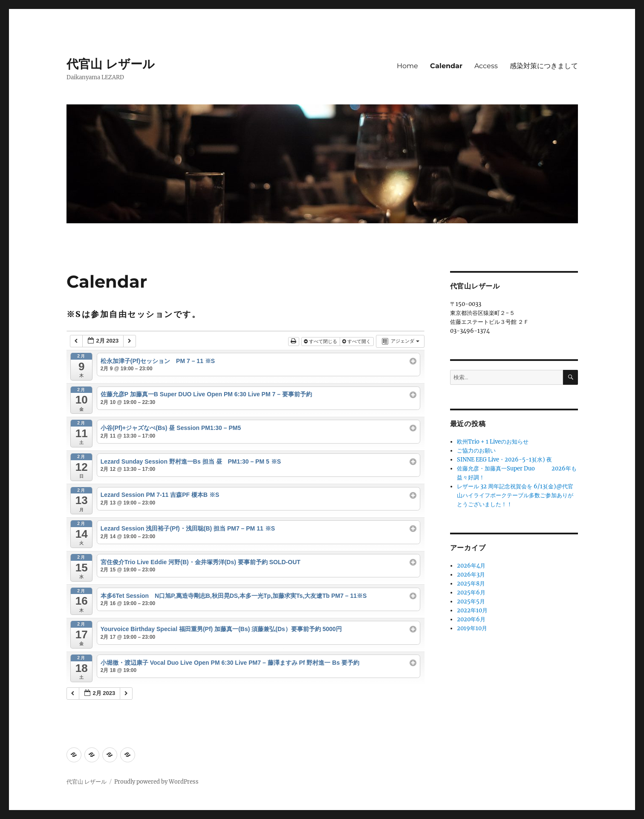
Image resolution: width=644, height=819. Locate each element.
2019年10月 (472, 628)
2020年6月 (471, 619)
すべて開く (357, 341)
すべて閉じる (321, 341)
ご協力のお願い (476, 451)
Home (407, 66)
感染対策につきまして (544, 66)
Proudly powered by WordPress (156, 782)
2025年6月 (471, 593)
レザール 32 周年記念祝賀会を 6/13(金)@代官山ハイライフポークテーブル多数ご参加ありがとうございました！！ (515, 495)
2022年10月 (472, 610)
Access (486, 66)
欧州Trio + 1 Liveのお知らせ (493, 442)
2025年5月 (471, 601)
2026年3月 (471, 575)
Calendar (446, 66)
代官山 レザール (111, 64)
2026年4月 (471, 566)
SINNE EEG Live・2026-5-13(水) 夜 (504, 460)
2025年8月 (471, 584)
